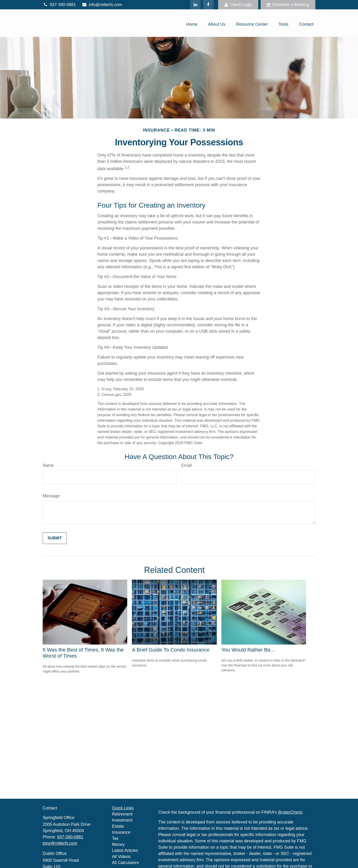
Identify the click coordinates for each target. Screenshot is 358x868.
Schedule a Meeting (288, 5)
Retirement (122, 814)
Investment (122, 820)
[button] (192, 24)
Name (48, 465)
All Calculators (126, 863)
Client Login (238, 5)
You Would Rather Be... (248, 650)
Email (187, 465)
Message (51, 496)
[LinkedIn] (195, 5)
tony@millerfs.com (60, 843)
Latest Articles (125, 851)
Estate (118, 826)
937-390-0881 (59, 5)
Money (118, 844)
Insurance (121, 832)
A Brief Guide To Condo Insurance (171, 650)
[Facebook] (208, 5)
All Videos (121, 857)
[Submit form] (55, 538)
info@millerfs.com (102, 5)
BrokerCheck (290, 812)
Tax (115, 838)
